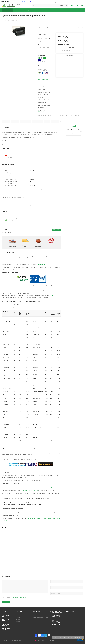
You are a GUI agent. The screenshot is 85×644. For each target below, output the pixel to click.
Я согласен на (16, 597)
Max (30, 1)
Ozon (22, 1)
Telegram (28, 1)
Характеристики (25, 122)
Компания (19, 611)
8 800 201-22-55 (6, 1)
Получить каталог (72, 617)
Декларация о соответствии (12, 155)
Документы (15, 122)
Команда (18, 619)
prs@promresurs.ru (54, 487)
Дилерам (35, 621)
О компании (19, 614)
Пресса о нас (19, 618)
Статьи (47, 122)
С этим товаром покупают (18, 198)
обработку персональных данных (19, 597)
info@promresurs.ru (57, 613)
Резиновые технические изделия (6, 615)
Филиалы (35, 614)
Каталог (4, 611)
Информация (37, 611)
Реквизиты (18, 623)
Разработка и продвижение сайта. (44, 640)
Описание (6, 122)
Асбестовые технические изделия (6, 624)
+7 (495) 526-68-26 (24, 490)
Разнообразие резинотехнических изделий (30, 219)
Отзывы (54, 122)
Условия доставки (37, 616)
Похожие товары (37, 122)
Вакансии (18, 621)
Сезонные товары (7, 632)
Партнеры (18, 625)
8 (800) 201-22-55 (33, 490)
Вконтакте (26, 1)
